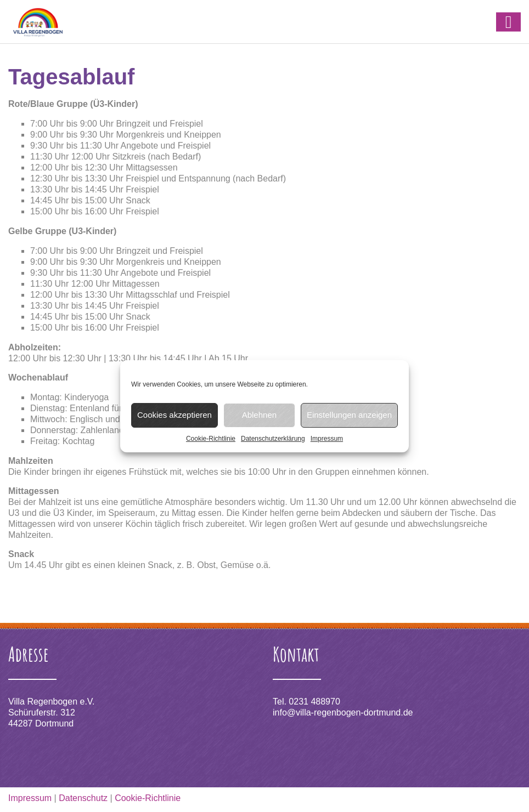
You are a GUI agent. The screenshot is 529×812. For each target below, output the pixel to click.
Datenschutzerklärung (273, 439)
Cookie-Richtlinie (211, 439)
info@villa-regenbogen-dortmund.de (343, 712)
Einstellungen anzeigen (349, 415)
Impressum (327, 439)
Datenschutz (83, 798)
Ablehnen (259, 415)
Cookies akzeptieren (175, 415)
